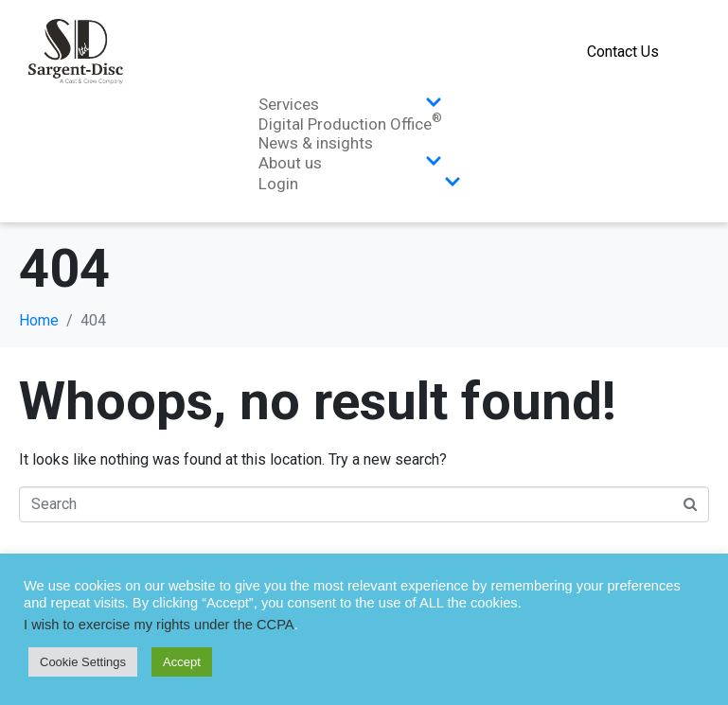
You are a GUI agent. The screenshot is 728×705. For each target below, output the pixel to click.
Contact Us (623, 52)
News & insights (316, 143)
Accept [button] (182, 662)
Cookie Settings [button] (83, 662)
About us (350, 163)
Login (360, 184)
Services (350, 104)
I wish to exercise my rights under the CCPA (159, 625)
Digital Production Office (350, 124)
